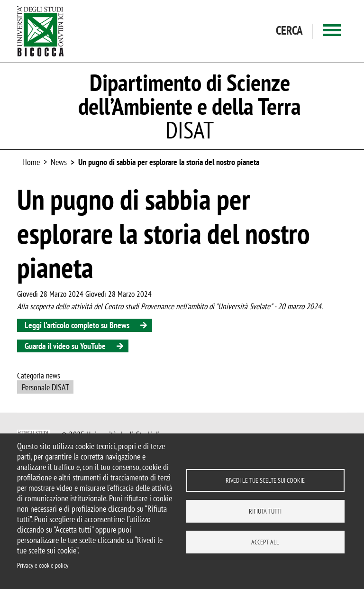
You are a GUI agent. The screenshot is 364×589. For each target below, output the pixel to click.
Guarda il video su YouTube (65, 346)
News (59, 162)
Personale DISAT (45, 387)
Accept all (265, 542)
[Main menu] (332, 31)
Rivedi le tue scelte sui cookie (265, 480)
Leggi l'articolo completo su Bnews (77, 325)
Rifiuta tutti (265, 511)
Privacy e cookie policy (43, 565)
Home (31, 162)
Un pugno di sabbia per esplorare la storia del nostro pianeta (169, 162)
